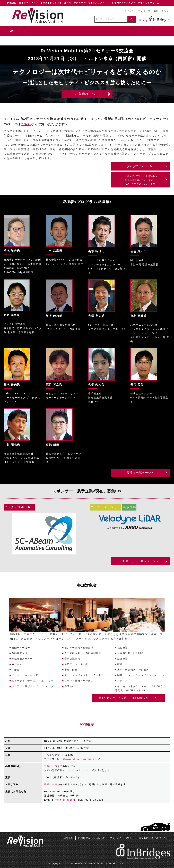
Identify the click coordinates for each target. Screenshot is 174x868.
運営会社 (69, 838)
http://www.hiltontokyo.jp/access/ (79, 759)
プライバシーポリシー (122, 838)
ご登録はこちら (87, 94)
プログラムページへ (141, 166)
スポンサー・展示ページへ (141, 561)
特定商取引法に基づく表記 (154, 838)
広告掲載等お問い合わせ (92, 838)
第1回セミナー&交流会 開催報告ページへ (128, 698)
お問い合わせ (161, 11)
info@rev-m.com (65, 800)
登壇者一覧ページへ (141, 473)
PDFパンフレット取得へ (141, 180)
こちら (26, 124)
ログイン (129, 11)
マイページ (144, 11)
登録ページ (51, 766)
